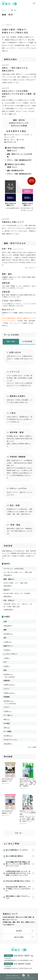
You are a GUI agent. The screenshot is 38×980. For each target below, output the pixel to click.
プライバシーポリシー (12, 975)
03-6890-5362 (22, 964)
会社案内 (19, 931)
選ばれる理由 (19, 937)
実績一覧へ (19, 833)
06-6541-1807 (24, 956)
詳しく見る (29, 268)
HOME (4, 10)
